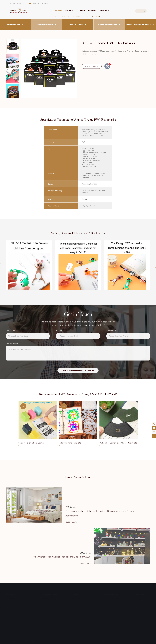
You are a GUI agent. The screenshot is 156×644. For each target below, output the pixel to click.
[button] (13, 40)
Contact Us (104, 11)
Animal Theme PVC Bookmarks (97, 17)
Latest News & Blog (78, 477)
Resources (92, 11)
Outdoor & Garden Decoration (138, 24)
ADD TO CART (92, 66)
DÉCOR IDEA (70, 11)
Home (52, 17)
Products (58, 11)
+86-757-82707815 (18, 3)
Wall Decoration (14, 24)
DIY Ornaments (81, 17)
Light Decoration (76, 24)
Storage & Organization (107, 24)
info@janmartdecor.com (40, 3)
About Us (81, 11)
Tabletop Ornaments (68, 17)
